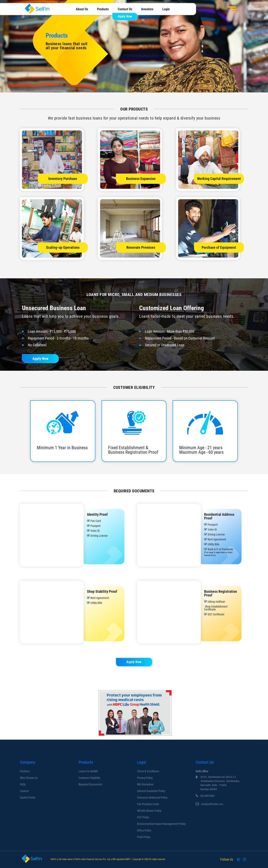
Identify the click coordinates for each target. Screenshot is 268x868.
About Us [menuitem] (82, 9)
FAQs (23, 784)
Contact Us (205, 762)
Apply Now (125, 16)
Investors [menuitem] (147, 9)
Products (86, 762)
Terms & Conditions (148, 771)
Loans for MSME (88, 771)
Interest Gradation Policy (151, 791)
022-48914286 (207, 796)
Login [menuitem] (166, 9)
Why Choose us (29, 778)
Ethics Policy (144, 830)
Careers (24, 791)
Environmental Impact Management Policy (161, 824)
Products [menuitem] (103, 9)
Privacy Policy (145, 778)
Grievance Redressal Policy (152, 798)
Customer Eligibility (89, 778)
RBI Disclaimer (145, 784)
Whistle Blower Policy (149, 811)
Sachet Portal (28, 798)
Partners (25, 771)
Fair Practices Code (148, 804)
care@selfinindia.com (212, 804)
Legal (142, 762)
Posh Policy (144, 837)
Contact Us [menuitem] (125, 9)
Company (28, 762)
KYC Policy (143, 817)
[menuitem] (123, 16)
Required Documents (90, 784)
